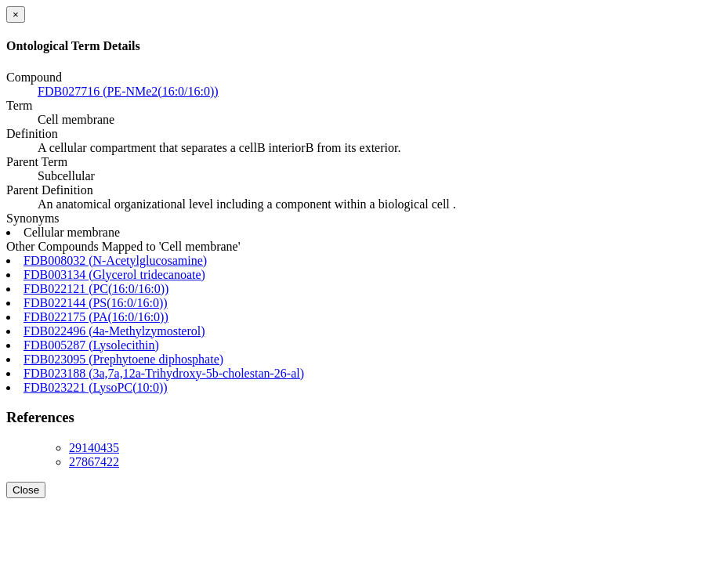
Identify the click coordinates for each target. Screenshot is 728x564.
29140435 (94, 448)
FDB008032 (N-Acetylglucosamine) (115, 260)
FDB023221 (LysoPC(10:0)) (96, 387)
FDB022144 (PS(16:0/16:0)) (96, 303)
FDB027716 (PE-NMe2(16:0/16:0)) (128, 91)
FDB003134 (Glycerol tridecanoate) (114, 275)
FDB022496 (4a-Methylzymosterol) (114, 331)
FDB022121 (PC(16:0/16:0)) (96, 289)
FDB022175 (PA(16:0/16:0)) (96, 317)
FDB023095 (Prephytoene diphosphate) (123, 359)
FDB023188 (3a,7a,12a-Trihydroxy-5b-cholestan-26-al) (164, 373)
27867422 (94, 462)
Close (26, 490)
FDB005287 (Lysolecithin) (91, 345)
